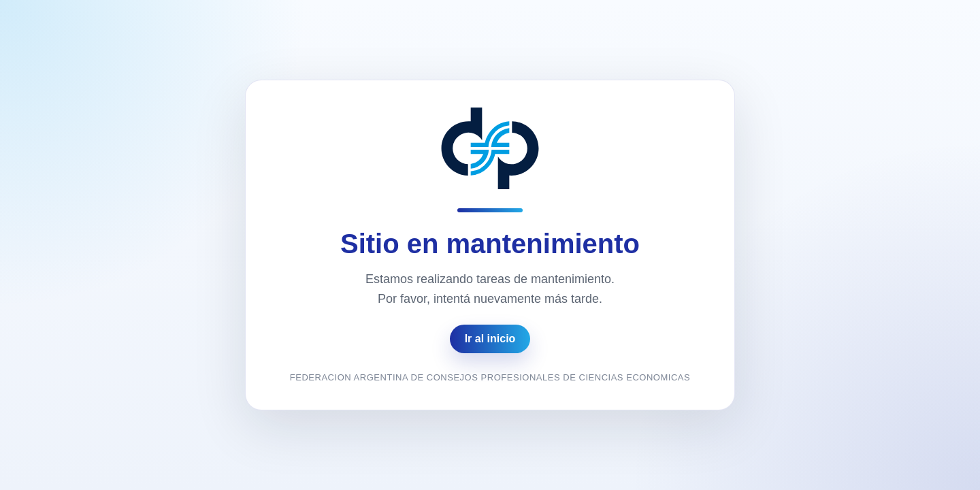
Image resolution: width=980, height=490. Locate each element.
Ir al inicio (490, 339)
